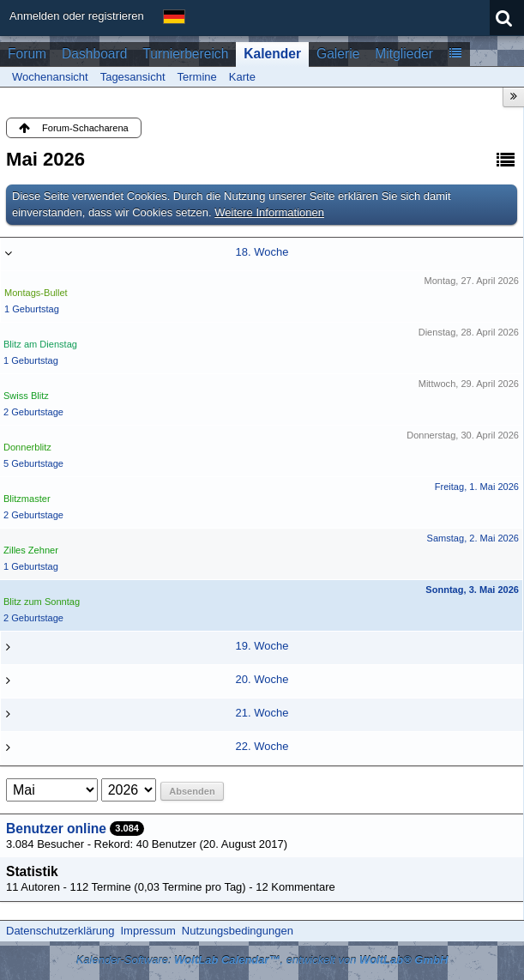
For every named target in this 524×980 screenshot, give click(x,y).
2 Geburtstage (33, 412)
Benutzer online (56, 829)
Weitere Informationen (269, 212)
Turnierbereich (185, 54)
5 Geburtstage (33, 463)
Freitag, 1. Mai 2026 (477, 487)
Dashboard (94, 54)
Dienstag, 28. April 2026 (469, 332)
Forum (27, 54)
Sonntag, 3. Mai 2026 (472, 590)
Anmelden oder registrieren (77, 16)
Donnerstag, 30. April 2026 (463, 435)
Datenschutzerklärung (60, 931)
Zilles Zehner (31, 550)
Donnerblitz (27, 447)
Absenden (192, 791)
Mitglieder (404, 54)
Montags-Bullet (36, 293)
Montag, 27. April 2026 (471, 281)
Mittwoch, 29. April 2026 (469, 384)
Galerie (338, 54)
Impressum (148, 931)
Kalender (272, 54)
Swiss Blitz (26, 396)
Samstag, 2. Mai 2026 (473, 538)
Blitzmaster (27, 499)
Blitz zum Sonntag (42, 602)
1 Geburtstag (32, 309)
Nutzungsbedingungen (238, 931)
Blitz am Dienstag (40, 344)
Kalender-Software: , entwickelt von (262, 960)
